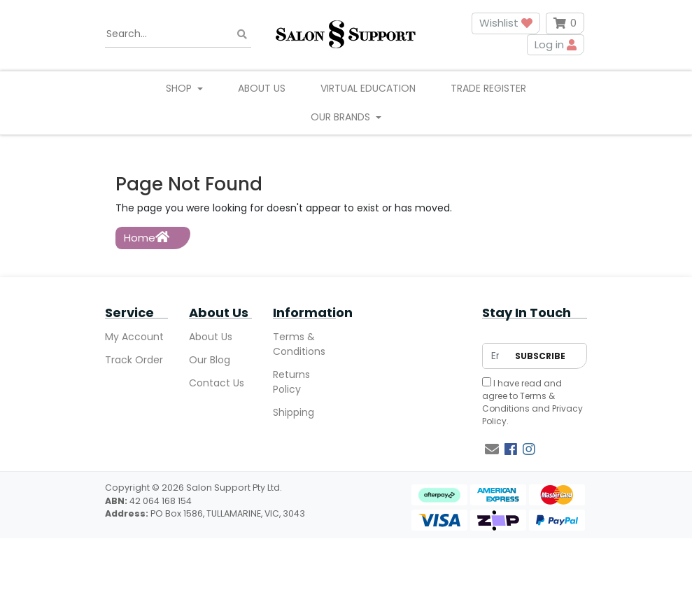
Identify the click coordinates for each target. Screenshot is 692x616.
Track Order (134, 360)
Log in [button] (556, 44)
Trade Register (488, 88)
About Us (262, 88)
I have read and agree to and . (532, 402)
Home (147, 238)
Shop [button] (180, 88)
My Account (134, 337)
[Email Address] (495, 356)
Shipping (294, 412)
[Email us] (492, 449)
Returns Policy (291, 382)
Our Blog (210, 360)
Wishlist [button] (506, 23)
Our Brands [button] (342, 117)
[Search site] (242, 34)
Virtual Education (368, 88)
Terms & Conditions (299, 344)
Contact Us (217, 383)
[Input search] (178, 34)
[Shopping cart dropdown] (565, 23)
